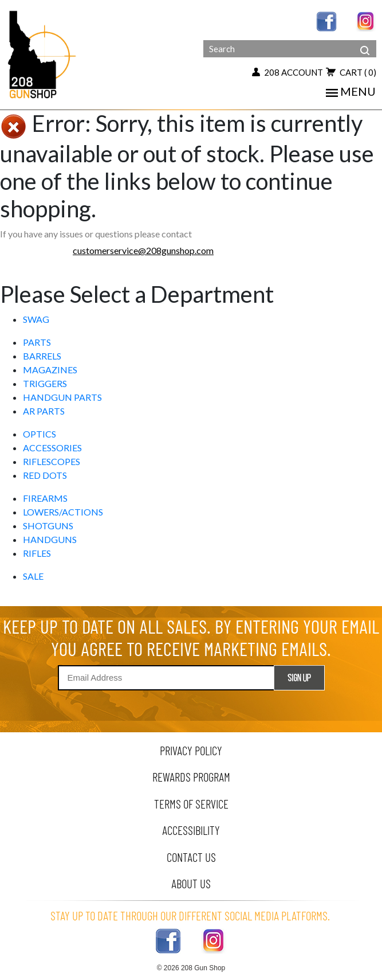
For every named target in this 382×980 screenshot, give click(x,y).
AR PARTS (44, 411)
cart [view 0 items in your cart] (351, 72)
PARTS (37, 342)
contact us (191, 857)
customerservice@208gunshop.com (143, 250)
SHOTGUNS (48, 526)
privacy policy (191, 750)
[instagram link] (366, 20)
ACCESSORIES (52, 448)
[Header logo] (43, 54)
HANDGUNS (50, 539)
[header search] (365, 41)
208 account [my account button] (288, 72)
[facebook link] (326, 20)
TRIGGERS (45, 383)
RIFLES (37, 553)
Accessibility (191, 830)
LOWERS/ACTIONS (63, 512)
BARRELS (42, 356)
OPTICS (40, 434)
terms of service (191, 804)
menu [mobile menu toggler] (351, 91)
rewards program (191, 777)
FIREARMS (45, 498)
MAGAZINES (50, 370)
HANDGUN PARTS (62, 397)
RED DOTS (45, 475)
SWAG (36, 319)
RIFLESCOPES (52, 461)
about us (191, 883)
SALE (33, 576)
